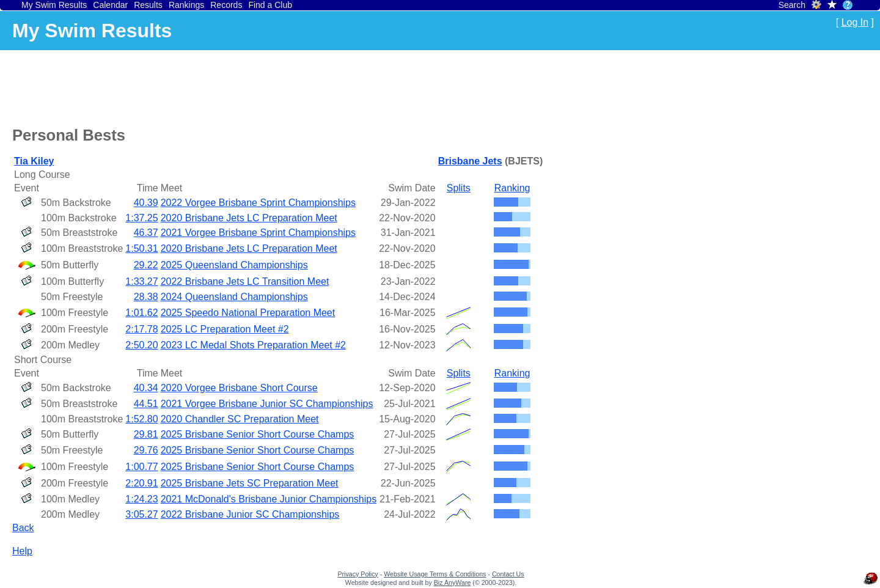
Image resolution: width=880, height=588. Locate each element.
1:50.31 (141, 248)
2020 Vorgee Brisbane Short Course (239, 388)
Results (148, 5)
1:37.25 (141, 218)
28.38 (146, 297)
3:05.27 (141, 514)
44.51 (146, 404)
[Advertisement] (235, 86)
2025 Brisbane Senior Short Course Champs (258, 434)
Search (792, 5)
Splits (459, 188)
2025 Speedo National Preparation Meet (248, 313)
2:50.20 (141, 345)
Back (23, 528)
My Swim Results (54, 5)
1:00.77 (141, 467)
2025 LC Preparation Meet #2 (225, 329)
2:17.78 (141, 329)
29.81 (146, 434)
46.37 (146, 233)
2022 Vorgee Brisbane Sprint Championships (258, 203)
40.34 (146, 388)
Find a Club (270, 5)
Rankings (186, 5)
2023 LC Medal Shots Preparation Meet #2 (253, 345)
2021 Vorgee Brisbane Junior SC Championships (267, 404)
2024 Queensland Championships (234, 297)
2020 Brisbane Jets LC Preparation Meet (249, 218)
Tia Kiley (34, 161)
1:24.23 (141, 499)
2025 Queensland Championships (234, 265)
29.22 (146, 265)
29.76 (146, 450)
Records (226, 5)
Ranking (512, 188)
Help (22, 551)
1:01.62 (141, 313)
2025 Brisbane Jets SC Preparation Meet (250, 483)
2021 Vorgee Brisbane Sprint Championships (258, 233)
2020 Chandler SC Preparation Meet (240, 419)
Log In (855, 22)
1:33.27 (141, 281)
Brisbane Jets (470, 161)
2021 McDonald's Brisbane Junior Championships (269, 499)
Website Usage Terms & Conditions (435, 574)
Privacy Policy (358, 574)
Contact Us (508, 574)
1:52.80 (141, 419)
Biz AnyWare (453, 582)
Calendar (110, 5)
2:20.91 (141, 483)
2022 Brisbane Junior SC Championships (250, 514)
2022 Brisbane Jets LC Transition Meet (245, 281)
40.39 (146, 203)
